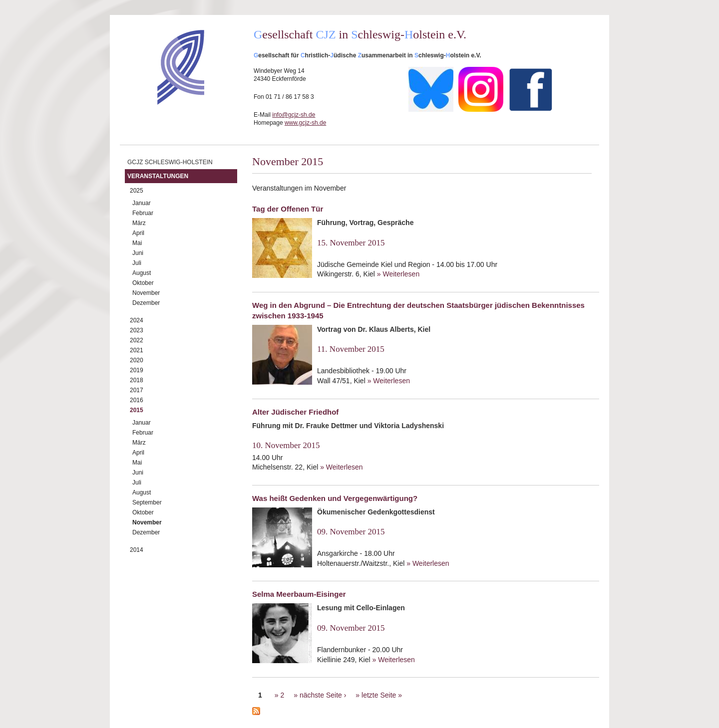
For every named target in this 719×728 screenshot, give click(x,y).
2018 (137, 380)
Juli (137, 263)
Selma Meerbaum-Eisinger (299, 594)
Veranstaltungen (158, 176)
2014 (137, 550)
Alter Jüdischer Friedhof (295, 412)
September (147, 502)
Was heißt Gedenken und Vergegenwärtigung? (335, 498)
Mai (137, 243)
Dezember (146, 303)
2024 (137, 320)
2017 (137, 390)
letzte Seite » (382, 695)
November (146, 293)
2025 (137, 191)
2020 (137, 360)
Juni (138, 253)
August (142, 273)
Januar (142, 203)
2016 (137, 400)
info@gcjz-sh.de (294, 115)
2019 (137, 370)
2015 (137, 410)
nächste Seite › (323, 695)
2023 (137, 330)
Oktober (143, 283)
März (139, 223)
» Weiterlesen (398, 274)
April (138, 233)
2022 (137, 340)
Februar (143, 213)
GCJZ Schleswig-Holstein (170, 162)
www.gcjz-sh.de (305, 123)
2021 (137, 350)
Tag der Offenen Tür (288, 209)
